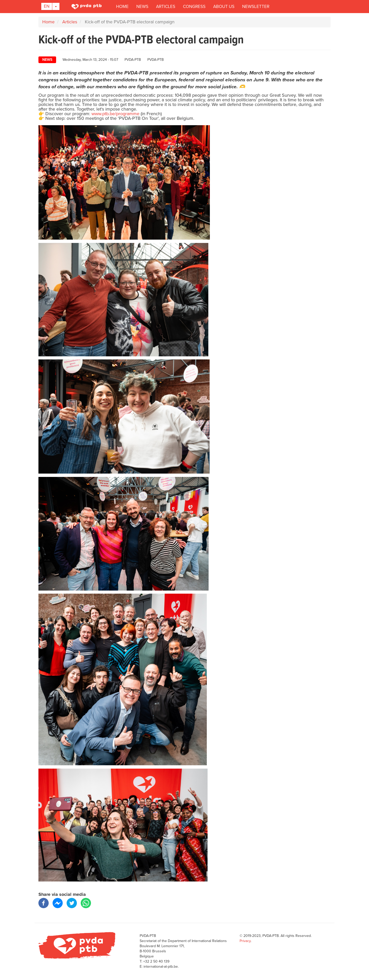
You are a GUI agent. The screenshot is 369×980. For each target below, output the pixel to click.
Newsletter (256, 7)
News (142, 7)
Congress (194, 7)
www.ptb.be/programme (115, 114)
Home (122, 7)
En (47, 6)
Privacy (245, 941)
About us (224, 7)
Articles (166, 7)
